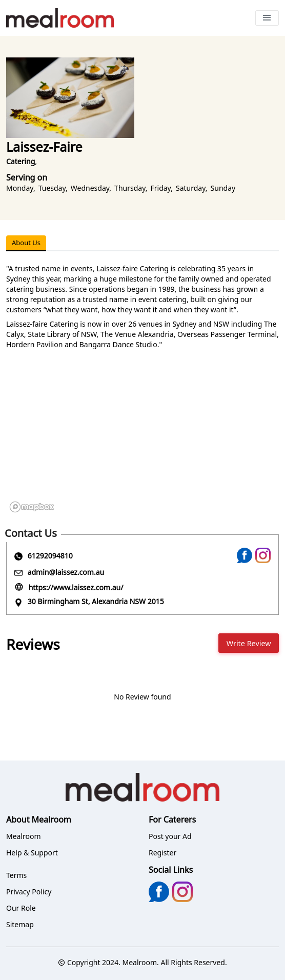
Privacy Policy (29, 892)
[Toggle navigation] (267, 18)
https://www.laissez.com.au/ (76, 587)
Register (162, 853)
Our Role (21, 908)
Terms (16, 875)
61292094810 (50, 556)
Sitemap (20, 924)
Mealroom (24, 836)
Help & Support (32, 853)
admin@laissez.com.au (66, 572)
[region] (142, 439)
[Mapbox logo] (32, 507)
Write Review (249, 643)
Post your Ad (170, 836)
